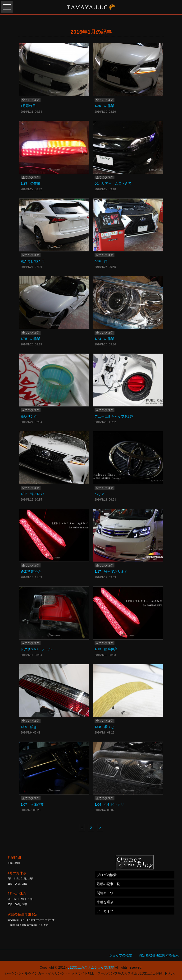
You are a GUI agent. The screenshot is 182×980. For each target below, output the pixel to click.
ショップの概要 (121, 955)
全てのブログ (31, 100)
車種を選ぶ (105, 902)
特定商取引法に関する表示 (159, 955)
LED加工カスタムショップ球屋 (91, 967)
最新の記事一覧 (108, 884)
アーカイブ (105, 911)
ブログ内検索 (107, 875)
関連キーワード (108, 893)
